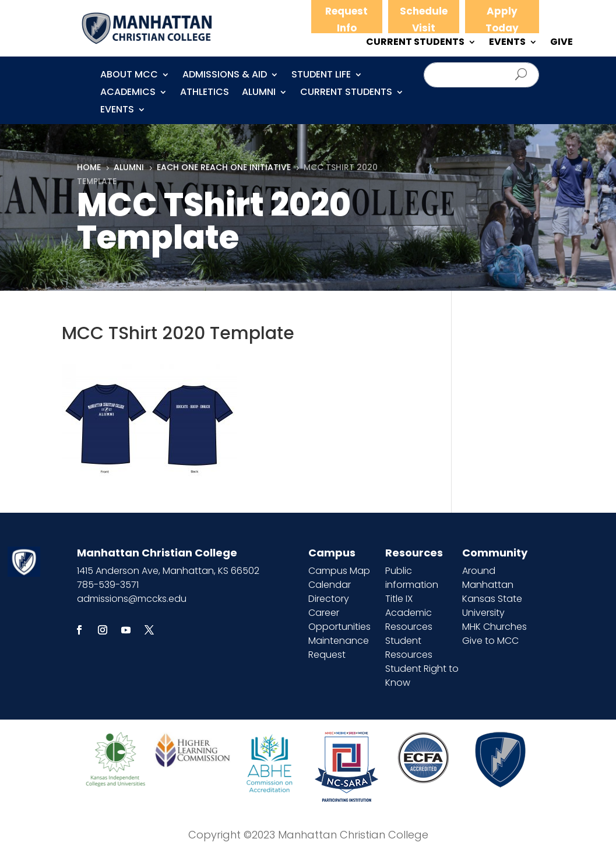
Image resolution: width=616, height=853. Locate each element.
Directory (329, 599)
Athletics (205, 93)
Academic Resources (409, 620)
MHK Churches (494, 627)
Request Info (346, 20)
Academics (128, 93)
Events (117, 111)
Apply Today (502, 20)
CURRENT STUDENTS (415, 43)
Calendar (330, 585)
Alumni (259, 93)
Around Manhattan (488, 578)
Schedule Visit (424, 20)
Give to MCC (490, 641)
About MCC (129, 76)
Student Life (321, 76)
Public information (412, 578)
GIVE (562, 43)
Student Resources (409, 648)
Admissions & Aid (225, 76)
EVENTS (507, 43)
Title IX (399, 599)
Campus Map (339, 571)
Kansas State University (492, 606)
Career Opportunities (339, 620)
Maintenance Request (339, 648)
